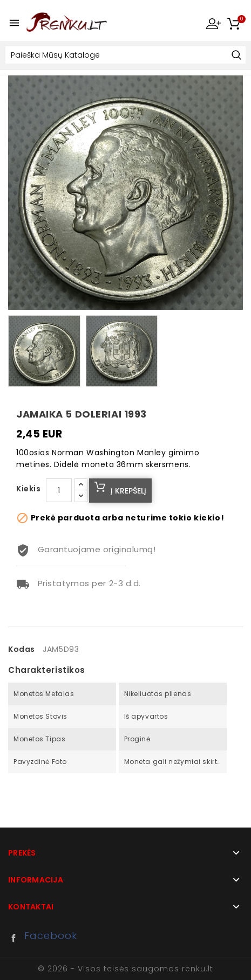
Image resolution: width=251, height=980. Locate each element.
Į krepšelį (128, 491)
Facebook (16, 938)
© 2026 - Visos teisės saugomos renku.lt (125, 969)
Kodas (22, 649)
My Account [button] (213, 23)
